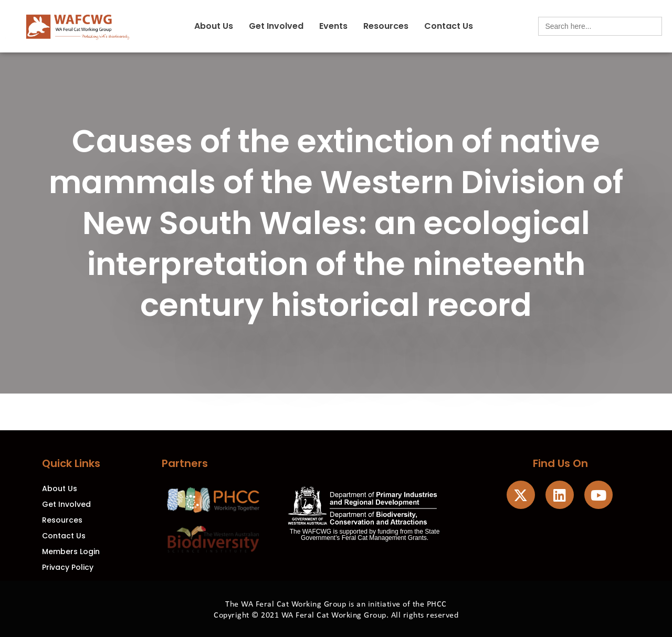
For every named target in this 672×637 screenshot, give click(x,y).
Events (333, 26)
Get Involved (276, 26)
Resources (386, 26)
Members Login (71, 551)
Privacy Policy (68, 567)
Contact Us (449, 26)
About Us (214, 26)
